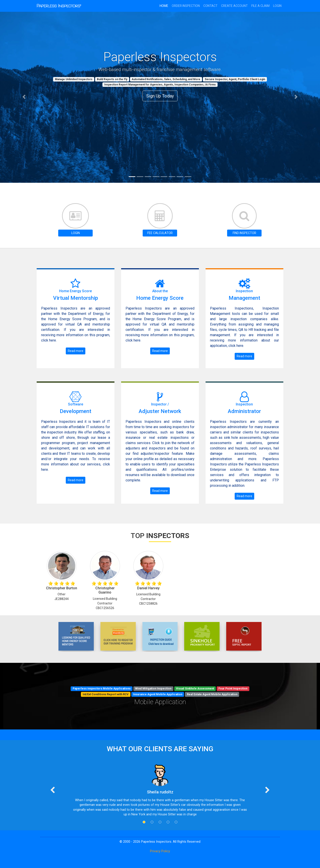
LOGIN (76, 233)
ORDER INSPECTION (186, 6)
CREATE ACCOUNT (234, 6)
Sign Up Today (160, 96)
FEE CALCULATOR (160, 233)
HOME (164, 6)
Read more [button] (76, 351)
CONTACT (210, 6)
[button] (24, 97)
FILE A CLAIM (260, 6)
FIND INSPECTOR (244, 233)
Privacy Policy (160, 851)
